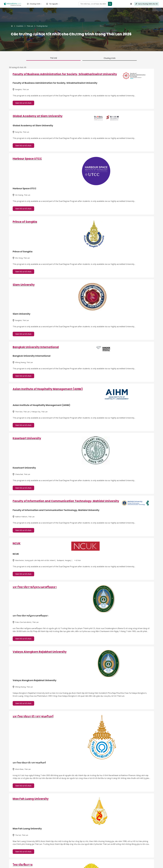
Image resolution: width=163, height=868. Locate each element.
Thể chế (53, 58)
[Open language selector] (131, 4)
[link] (42, 26)
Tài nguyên (53, 4)
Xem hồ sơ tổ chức (23, 103)
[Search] (110, 4)
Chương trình (35, 4)
